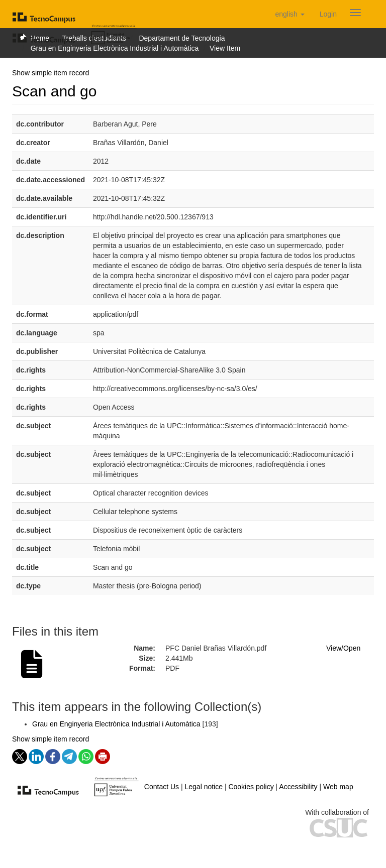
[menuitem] (328, 14)
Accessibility (298, 787)
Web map (338, 787)
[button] (289, 14)
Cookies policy (251, 787)
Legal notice (204, 787)
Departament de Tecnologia (182, 38)
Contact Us (162, 787)
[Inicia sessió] (328, 14)
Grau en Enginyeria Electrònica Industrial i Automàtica (115, 48)
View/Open (343, 648)
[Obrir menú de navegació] (355, 13)
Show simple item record (51, 73)
